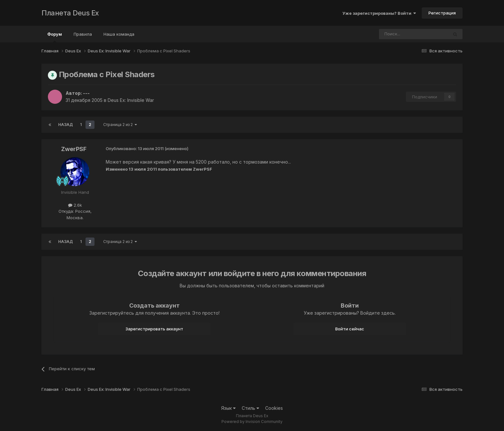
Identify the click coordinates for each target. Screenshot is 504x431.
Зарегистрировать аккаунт (154, 329)
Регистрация (442, 13)
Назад (66, 125)
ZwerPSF (74, 149)
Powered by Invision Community (252, 422)
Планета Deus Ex (70, 13)
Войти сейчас (350, 329)
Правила (83, 34)
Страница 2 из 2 (120, 125)
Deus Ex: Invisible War (131, 100)
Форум (55, 37)
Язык (228, 408)
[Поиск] (396, 34)
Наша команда (119, 34)
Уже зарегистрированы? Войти (379, 13)
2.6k (75, 205)
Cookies (274, 408)
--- (86, 93)
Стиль (250, 408)
